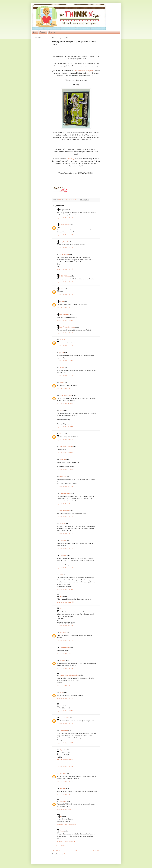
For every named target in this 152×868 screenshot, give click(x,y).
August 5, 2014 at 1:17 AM (65, 487)
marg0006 (63, 459)
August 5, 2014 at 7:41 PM (65, 767)
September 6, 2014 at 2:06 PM (66, 841)
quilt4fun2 (63, 476)
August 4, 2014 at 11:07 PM (65, 440)
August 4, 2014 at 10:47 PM (65, 427)
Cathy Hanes (64, 731)
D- (60, 609)
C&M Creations (65, 648)
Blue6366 (62, 523)
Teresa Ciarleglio (65, 494)
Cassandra (63, 556)
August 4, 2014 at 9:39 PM (65, 376)
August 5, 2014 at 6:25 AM (65, 517)
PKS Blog (71, 159)
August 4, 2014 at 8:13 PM (65, 320)
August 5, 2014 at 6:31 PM (65, 711)
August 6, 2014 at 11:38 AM (65, 809)
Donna (62, 831)
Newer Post (56, 850)
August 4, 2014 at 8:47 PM (65, 333)
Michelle (62, 340)
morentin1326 (64, 718)
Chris (61, 692)
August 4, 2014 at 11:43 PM (65, 453)
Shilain (61, 289)
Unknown (63, 633)
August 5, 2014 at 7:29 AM (65, 534)
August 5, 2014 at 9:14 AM (65, 568)
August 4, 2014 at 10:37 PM (65, 403)
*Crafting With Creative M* (65, 759)
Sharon (62, 368)
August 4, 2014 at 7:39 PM (65, 248)
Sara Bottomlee (65, 511)
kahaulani (63, 541)
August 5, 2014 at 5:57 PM (65, 698)
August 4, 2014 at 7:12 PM (65, 235)
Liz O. (61, 410)
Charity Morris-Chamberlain (69, 675)
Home (35, 32)
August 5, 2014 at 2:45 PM (65, 641)
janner (62, 353)
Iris (61, 816)
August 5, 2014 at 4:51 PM (65, 668)
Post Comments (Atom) (68, 854)
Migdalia (63, 750)
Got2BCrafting (64, 255)
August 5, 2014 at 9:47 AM (65, 589)
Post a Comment (60, 846)
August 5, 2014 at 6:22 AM (65, 504)
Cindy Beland (63, 242)
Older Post (96, 850)
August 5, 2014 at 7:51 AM (65, 549)
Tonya (62, 434)
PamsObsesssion (64, 225)
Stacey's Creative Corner (67, 327)
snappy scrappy (64, 314)
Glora (62, 575)
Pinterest (43, 32)
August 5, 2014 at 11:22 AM (65, 602)
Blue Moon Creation (66, 447)
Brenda (62, 383)
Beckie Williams (64, 276)
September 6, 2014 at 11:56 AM (66, 824)
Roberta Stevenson (66, 395)
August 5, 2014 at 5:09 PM (65, 685)
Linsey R (63, 660)
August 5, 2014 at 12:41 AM (65, 470)
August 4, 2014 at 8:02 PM (65, 295)
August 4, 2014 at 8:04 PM (65, 307)
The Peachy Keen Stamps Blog (84, 71)
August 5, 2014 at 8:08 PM (65, 781)
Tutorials (52, 32)
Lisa (61, 705)
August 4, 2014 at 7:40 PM (65, 269)
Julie (61, 596)
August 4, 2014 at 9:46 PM (65, 388)
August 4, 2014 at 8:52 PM (65, 346)
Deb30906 (63, 788)
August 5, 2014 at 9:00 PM (65, 794)
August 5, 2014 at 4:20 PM (65, 653)
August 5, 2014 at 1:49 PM (65, 626)
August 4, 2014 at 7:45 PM (65, 282)
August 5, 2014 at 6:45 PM (65, 724)
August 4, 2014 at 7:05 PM (65, 218)
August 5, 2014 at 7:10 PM (65, 743)
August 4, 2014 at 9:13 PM (65, 361)
